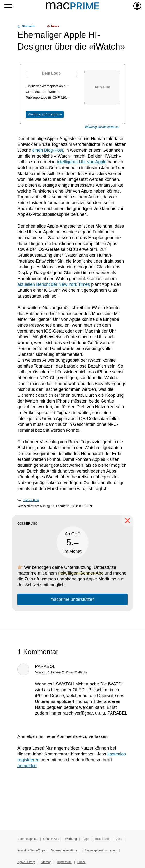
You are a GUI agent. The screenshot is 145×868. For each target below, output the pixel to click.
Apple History (26, 862)
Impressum (64, 862)
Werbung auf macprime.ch (102, 127)
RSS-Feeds (102, 839)
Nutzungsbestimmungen (101, 850)
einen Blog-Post (48, 150)
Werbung (71, 839)
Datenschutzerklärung (65, 850)
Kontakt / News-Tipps (31, 850)
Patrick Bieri (31, 500)
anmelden (27, 766)
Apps (86, 839)
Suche (82, 862)
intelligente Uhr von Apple (82, 162)
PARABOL (45, 666)
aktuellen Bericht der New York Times (54, 284)
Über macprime (27, 839)
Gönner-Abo (51, 839)
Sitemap (46, 862)
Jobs (119, 839)
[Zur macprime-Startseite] (72, 6)
